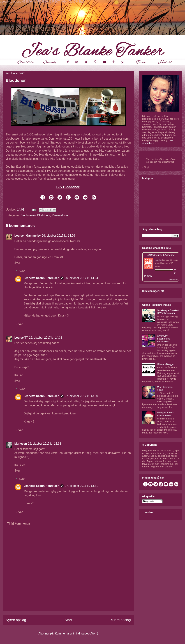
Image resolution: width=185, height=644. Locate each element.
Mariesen (21, 444)
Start (68, 620)
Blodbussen (28, 215)
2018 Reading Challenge (161, 255)
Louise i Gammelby (28, 236)
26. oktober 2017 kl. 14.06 (58, 236)
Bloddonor (44, 215)
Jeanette (158, 260)
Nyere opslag (16, 620)
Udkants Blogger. (166, 364)
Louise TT (21, 338)
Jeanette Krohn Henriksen (41, 278)
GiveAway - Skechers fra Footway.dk (164, 339)
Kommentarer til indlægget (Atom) (77, 633)
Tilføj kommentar (19, 524)
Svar (17, 263)
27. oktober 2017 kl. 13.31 (81, 486)
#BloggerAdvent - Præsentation (166, 414)
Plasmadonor (60, 215)
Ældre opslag (121, 620)
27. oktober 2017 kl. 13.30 (81, 396)
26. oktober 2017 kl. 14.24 (81, 278)
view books (174, 279)
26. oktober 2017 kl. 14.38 (46, 338)
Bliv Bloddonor (68, 187)
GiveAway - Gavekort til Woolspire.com (168, 312)
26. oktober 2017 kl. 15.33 (44, 444)
